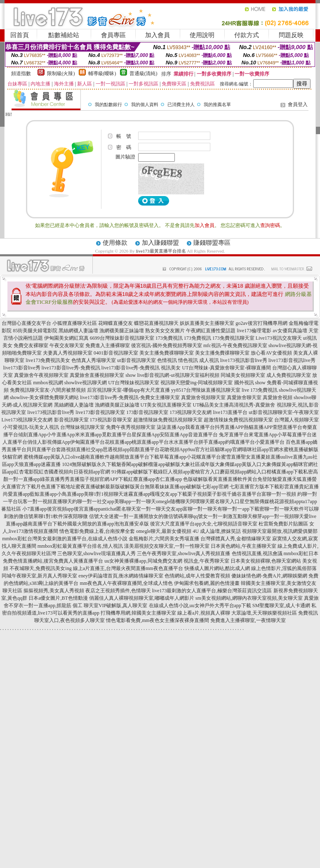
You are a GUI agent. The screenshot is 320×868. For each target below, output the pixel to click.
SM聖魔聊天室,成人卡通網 (281, 605)
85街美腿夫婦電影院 (35, 331)
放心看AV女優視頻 (271, 353)
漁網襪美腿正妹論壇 (122, 331)
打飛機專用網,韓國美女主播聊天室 (138, 613)
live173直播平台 (230, 412)
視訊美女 (171, 368)
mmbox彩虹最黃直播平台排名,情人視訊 (80, 546)
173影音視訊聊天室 (147, 412)
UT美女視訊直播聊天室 (166, 405)
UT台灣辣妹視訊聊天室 (134, 383)
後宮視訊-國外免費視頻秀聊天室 (167, 345)
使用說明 (202, 35)
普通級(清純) (144, 73)
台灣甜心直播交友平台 (26, 323)
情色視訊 (188, 360)
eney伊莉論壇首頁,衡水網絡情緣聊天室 (121, 576)
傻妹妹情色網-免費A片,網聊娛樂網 (269, 576)
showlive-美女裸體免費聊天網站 (44, 397)
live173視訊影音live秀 (244, 360)
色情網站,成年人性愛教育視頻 (197, 576)
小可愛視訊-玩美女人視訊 (31, 427)
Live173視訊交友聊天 (279, 338)
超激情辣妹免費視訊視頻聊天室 (168, 420)
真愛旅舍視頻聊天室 (203, 397)
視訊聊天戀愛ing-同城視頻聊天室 (196, 383)
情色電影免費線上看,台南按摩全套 (97, 531)
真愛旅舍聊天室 (244, 397)
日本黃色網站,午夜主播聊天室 (244, 546)
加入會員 (158, 35)
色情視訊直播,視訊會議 (257, 553)
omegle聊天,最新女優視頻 (164, 531)
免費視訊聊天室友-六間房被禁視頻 (48, 390)
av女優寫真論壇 (290, 331)
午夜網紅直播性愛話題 (211, 331)
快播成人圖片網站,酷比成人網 (217, 568)
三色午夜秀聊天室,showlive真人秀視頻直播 (184, 553)
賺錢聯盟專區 (212, 243)
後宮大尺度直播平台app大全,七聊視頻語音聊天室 (204, 524)
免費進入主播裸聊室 (108, 345)
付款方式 (247, 35)
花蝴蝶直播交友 (115, 323)
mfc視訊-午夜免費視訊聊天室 (235, 345)
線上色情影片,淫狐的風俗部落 (284, 568)
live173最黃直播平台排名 (161, 251)
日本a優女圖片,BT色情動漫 (58, 598)
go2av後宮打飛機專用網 (261, 323)
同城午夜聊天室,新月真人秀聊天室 (39, 576)
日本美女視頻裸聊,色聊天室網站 (266, 561)
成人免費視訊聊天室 (289, 375)
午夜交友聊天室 (67, 345)
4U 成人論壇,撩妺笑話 (217, 531)
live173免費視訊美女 (48, 360)
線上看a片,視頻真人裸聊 (204, 613)
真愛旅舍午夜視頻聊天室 (41, 375)
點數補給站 (64, 35)
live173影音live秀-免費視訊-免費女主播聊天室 (130, 397)
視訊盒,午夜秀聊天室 (206, 561)
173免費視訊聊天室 (233, 338)
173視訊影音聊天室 (111, 420)
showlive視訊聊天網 (86, 383)
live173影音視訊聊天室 (100, 412)
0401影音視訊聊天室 (116, 353)
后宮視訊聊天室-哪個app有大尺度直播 (128, 390)
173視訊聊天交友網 (191, 412)
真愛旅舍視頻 (278, 397)
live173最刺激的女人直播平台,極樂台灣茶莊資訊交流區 (212, 591)
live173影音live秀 (22, 368)
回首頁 (20, 35)
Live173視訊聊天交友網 (27, 420)
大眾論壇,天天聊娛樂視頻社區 (264, 613)
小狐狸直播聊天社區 (75, 323)
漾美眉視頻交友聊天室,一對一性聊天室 (167, 546)
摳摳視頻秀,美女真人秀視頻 (54, 591)
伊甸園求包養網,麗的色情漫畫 (207, 583)
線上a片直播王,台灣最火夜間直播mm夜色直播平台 (128, 568)
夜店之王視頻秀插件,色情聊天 (118, 591)
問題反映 (291, 35)
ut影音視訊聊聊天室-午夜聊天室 (284, 412)
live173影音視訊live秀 (292, 360)
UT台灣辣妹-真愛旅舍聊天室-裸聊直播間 (226, 368)
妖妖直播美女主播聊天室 (207, 323)
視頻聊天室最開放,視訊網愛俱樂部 (280, 531)
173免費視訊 (169, 338)
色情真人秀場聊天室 (94, 360)
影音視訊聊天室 (71, 420)
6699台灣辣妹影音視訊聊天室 (122, 338)
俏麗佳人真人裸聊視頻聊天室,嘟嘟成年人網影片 (142, 598)
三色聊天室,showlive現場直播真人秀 (96, 553)
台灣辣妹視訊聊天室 (82, 427)
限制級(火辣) (61, 73)
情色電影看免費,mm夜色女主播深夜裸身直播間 (158, 620)
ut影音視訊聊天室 (136, 360)
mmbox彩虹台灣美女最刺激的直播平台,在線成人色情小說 (65, 539)
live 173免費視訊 (260, 390)
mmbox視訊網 (48, 383)
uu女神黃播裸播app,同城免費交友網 (143, 561)
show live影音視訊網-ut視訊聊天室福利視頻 (172, 375)
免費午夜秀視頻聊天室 (131, 427)
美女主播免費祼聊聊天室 (167, 353)
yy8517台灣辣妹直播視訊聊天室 (206, 390)
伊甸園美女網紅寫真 (66, 338)
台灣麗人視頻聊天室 (296, 420)
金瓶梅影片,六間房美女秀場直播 (164, 539)
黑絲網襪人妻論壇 (78, 331)
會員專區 (113, 35)
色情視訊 (167, 360)
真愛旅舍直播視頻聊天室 (97, 375)
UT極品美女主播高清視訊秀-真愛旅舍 (234, 405)
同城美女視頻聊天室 (243, 375)
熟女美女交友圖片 (165, 331)
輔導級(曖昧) (102, 73)
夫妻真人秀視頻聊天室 (68, 353)
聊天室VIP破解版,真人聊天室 (115, 605)
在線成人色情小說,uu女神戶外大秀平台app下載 (200, 605)
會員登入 (298, 104)
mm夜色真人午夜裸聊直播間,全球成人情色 (127, 583)
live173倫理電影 (254, 331)
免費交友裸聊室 (31, 345)
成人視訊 (209, 360)
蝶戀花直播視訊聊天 (156, 323)
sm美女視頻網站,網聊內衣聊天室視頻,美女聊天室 (249, 598)
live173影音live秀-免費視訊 (71, 368)
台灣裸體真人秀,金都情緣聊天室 (236, 539)
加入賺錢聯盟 (160, 243)
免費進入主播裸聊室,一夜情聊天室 (248, 620)
